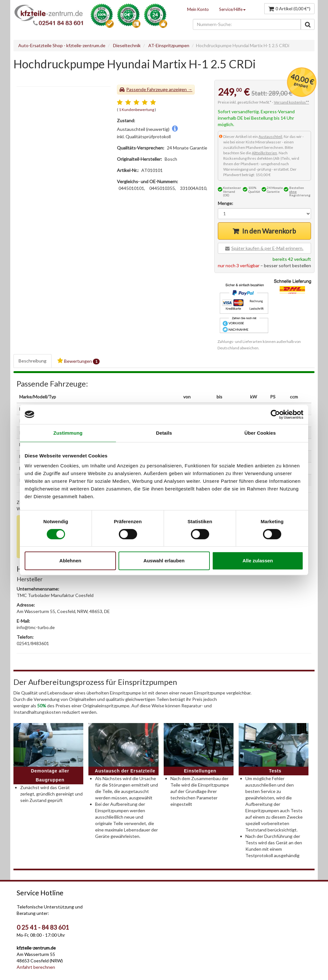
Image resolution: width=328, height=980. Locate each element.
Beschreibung (33, 361)
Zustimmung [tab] (68, 433)
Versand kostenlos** (291, 102)
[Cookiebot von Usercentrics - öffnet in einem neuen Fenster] (275, 414)
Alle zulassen (258, 561)
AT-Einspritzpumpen (169, 45)
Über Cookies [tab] (260, 433)
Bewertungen (78, 361)
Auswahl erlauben (164, 561)
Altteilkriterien (264, 153)
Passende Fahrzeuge (147, 89)
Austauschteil (270, 136)
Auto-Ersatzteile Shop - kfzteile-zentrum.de (62, 45)
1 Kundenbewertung (136, 110)
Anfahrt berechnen (36, 967)
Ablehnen (70, 561)
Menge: (225, 203)
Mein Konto (198, 9)
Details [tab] (164, 433)
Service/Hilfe (232, 9)
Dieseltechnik (127, 45)
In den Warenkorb (269, 231)
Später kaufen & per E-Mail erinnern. (267, 248)
